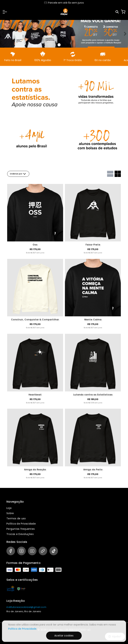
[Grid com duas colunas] (118, 174)
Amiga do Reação (35, 469)
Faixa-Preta (93, 245)
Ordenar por (18, 174)
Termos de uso (16, 518)
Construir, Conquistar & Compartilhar (35, 319)
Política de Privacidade (21, 524)
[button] (5, 12)
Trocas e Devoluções (20, 534)
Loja (9, 508)
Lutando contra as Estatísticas (93, 395)
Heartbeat (35, 395)
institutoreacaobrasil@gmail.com (26, 607)
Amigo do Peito (93, 469)
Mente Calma (93, 319)
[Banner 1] (63, 45)
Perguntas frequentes (21, 529)
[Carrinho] (123, 12)
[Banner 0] (59, 45)
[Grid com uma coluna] (110, 174)
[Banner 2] (68, 45)
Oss (35, 245)
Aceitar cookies (64, 636)
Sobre (10, 513)
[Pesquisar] (117, 12)
